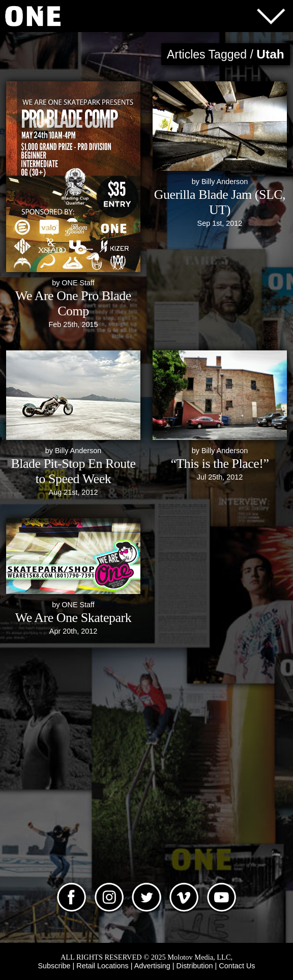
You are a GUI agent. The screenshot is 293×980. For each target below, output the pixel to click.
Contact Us (237, 966)
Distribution (195, 966)
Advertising (152, 966)
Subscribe (54, 966)
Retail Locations (102, 966)
